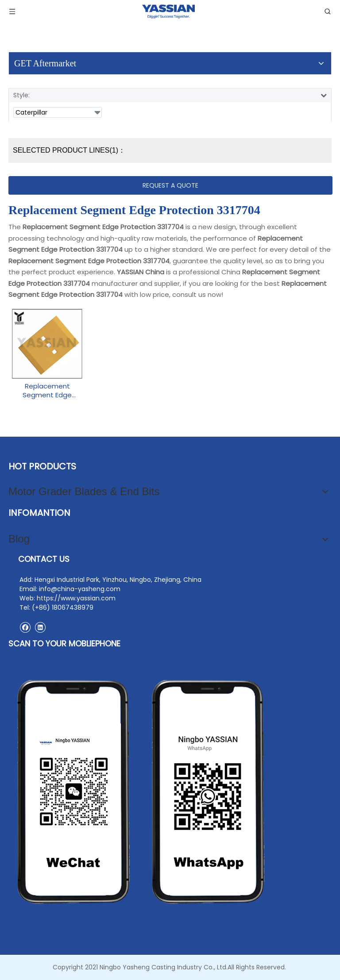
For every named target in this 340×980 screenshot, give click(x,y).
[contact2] (141, 792)
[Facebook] (25, 627)
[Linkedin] (40, 627)
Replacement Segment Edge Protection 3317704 (47, 391)
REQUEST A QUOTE (170, 185)
